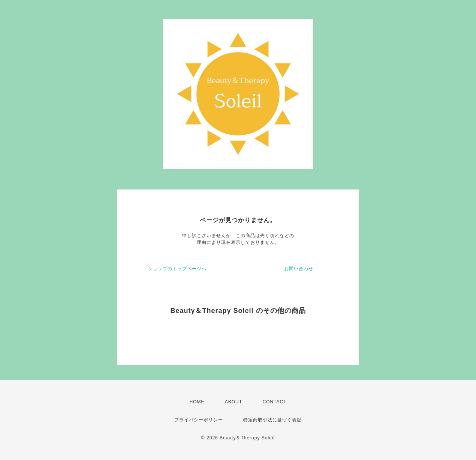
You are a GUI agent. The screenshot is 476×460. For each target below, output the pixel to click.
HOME (197, 402)
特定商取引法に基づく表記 (272, 420)
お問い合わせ (299, 269)
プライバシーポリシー (199, 420)
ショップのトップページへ (177, 269)
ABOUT (234, 402)
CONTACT (274, 402)
